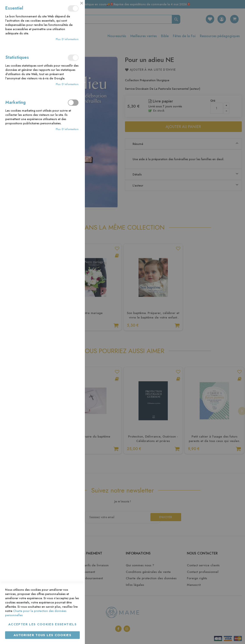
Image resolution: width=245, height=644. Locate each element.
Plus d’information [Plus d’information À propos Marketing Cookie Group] (67, 129)
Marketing (73, 103)
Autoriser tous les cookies (42, 635)
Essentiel (73, 8)
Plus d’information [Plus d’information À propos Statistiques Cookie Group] (67, 84)
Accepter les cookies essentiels (42, 624)
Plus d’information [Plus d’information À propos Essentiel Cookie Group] (67, 39)
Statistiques (73, 58)
